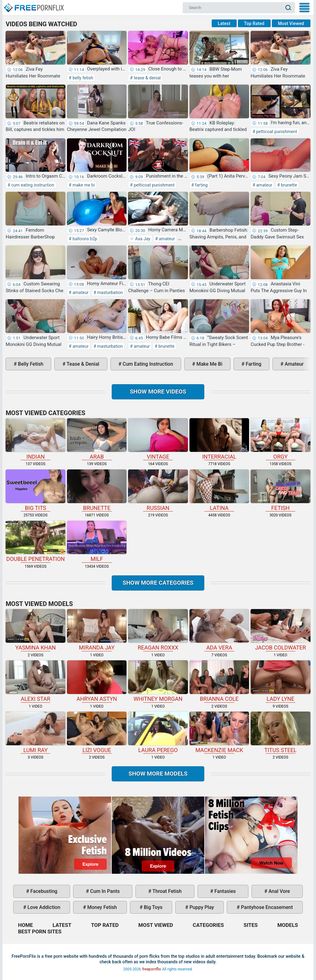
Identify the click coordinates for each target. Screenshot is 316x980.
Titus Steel (280, 732)
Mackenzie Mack (219, 732)
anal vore (279, 891)
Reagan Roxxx (158, 630)
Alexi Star (35, 681)
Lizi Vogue (97, 732)
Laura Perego (158, 732)
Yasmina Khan (35, 630)
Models (288, 925)
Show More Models (158, 774)
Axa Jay (142, 239)
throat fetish (166, 891)
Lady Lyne (280, 681)
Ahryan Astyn (97, 681)
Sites (251, 925)
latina (219, 490)
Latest (224, 23)
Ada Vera (219, 630)
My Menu (304, 8)
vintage (158, 439)
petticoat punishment (276, 132)
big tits (35, 490)
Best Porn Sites (40, 932)
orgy (280, 439)
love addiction (43, 907)
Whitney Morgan (158, 681)
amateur (264, 185)
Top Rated (254, 23)
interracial (219, 439)
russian (158, 490)
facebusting (43, 891)
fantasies (225, 891)
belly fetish (82, 78)
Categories (208, 925)
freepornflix (152, 969)
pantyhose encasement (266, 907)
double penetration (35, 542)
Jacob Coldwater (280, 630)
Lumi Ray (35, 732)
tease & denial (147, 78)
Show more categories (158, 583)
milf (97, 542)
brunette (289, 185)
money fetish (102, 907)
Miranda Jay (97, 630)
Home (34, 5)
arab (97, 439)
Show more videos (158, 391)
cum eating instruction (32, 185)
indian (35, 439)
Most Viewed (291, 23)
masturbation (110, 292)
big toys (153, 907)
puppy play (201, 907)
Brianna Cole (219, 681)
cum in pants (104, 891)
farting (201, 185)
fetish (280, 490)
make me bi (83, 185)
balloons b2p (84, 239)
